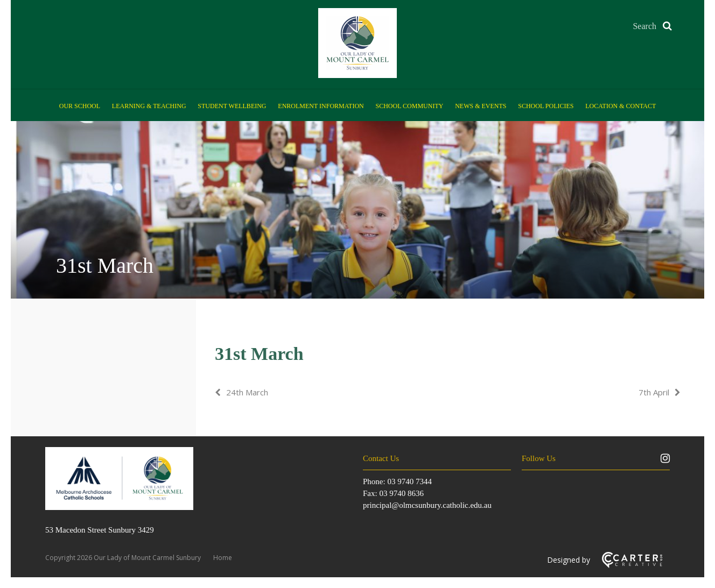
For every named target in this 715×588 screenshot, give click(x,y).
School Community (410, 106)
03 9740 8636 (401, 493)
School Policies (546, 106)
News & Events (481, 106)
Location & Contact (621, 106)
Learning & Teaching (149, 106)
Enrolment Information (321, 106)
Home (223, 558)
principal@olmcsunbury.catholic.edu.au (427, 505)
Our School (80, 106)
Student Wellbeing (232, 106)
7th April (654, 392)
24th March (247, 392)
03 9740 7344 (409, 481)
